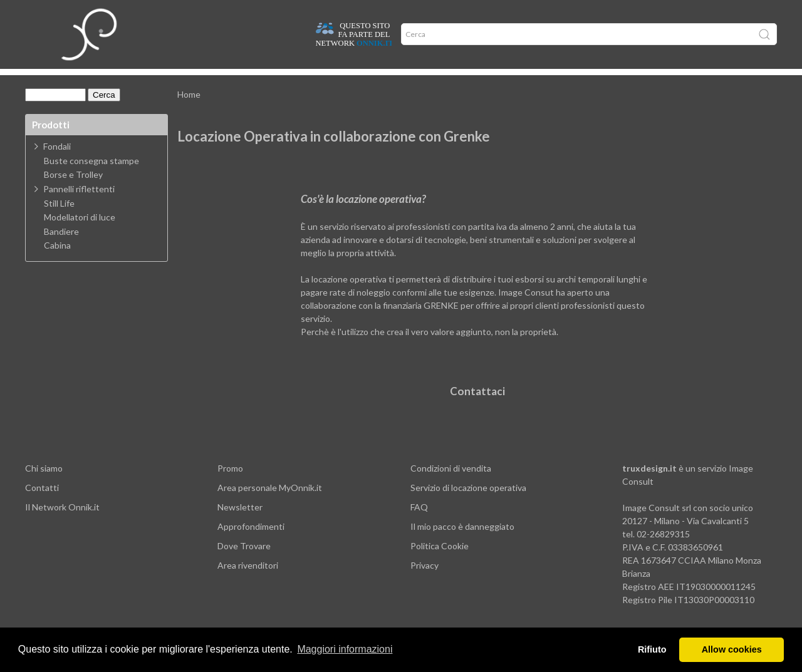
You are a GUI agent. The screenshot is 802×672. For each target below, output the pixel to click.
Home (45, 81)
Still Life (59, 222)
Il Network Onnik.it (62, 526)
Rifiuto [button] (652, 649)
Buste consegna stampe (91, 180)
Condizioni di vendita (451, 487)
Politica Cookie (440, 565)
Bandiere (61, 251)
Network (306, 81)
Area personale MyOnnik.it (270, 506)
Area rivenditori (248, 584)
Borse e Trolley (73, 194)
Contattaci (477, 410)
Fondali (57, 165)
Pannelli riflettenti (79, 208)
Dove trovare (102, 81)
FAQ (419, 526)
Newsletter (240, 526)
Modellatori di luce (80, 236)
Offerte (253, 81)
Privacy (424, 584)
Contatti (42, 506)
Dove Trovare (244, 565)
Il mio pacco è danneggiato (462, 545)
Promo (230, 487)
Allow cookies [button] (732, 649)
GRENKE (441, 324)
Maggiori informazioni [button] (345, 649)
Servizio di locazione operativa (468, 506)
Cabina (57, 264)
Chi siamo (44, 487)
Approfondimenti (184, 81)
